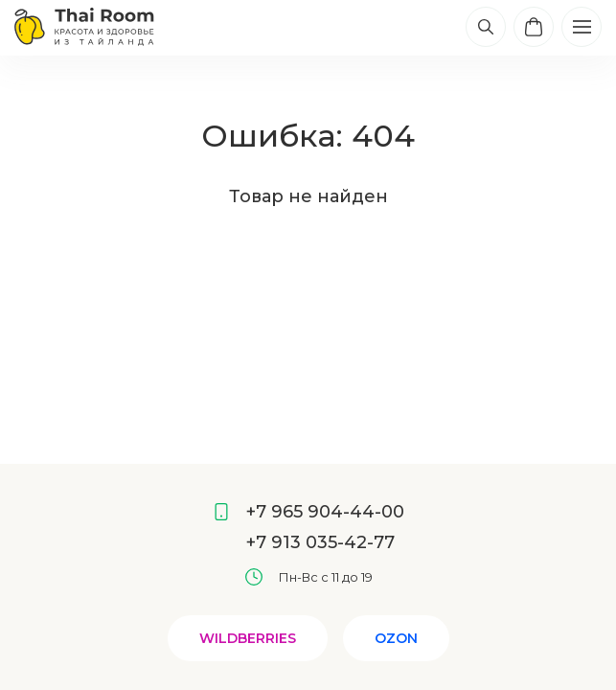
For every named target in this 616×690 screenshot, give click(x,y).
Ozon (396, 638)
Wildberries (248, 638)
